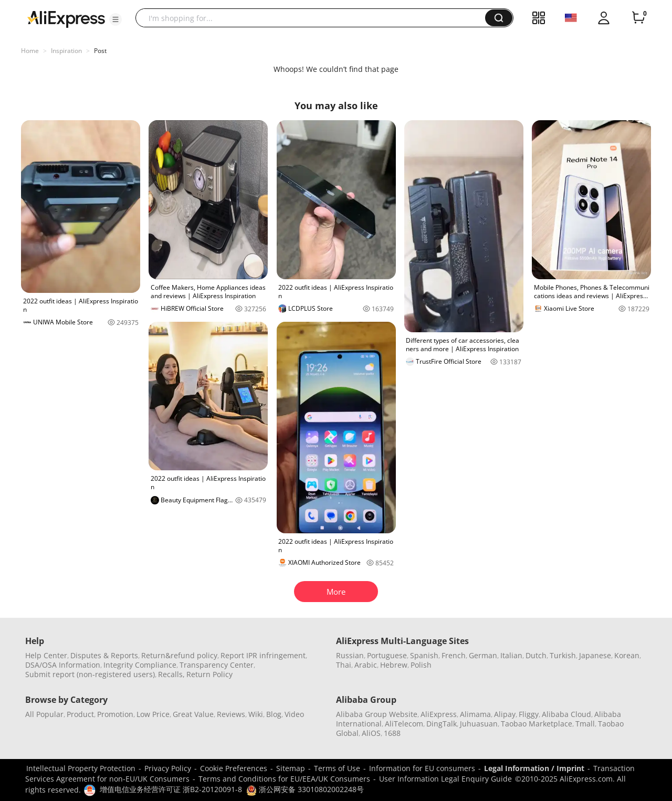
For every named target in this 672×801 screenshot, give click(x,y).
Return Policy (209, 674)
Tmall (585, 724)
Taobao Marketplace (537, 724)
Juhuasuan (479, 724)
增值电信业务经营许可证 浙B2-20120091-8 (171, 789)
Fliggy (529, 714)
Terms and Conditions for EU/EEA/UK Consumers (284, 779)
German (483, 655)
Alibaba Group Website (377, 714)
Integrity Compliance (140, 665)
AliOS (371, 733)
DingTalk (442, 724)
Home (30, 51)
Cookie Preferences (234, 768)
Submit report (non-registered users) (90, 674)
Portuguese (387, 655)
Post (100, 51)
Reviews (231, 714)
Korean (627, 655)
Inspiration (66, 51)
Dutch (536, 655)
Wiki (256, 714)
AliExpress (439, 714)
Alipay (505, 714)
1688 (392, 733)
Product (80, 714)
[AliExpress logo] (66, 18)
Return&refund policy (179, 655)
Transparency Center (217, 665)
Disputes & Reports (104, 655)
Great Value (193, 714)
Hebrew (394, 665)
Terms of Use (337, 768)
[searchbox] (314, 18)
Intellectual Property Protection (81, 768)
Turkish (563, 655)
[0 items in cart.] (638, 18)
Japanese (595, 655)
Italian (511, 655)
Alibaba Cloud (566, 714)
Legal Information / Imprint (534, 768)
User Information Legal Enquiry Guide (445, 779)
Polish (421, 665)
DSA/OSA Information (63, 665)
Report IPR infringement (263, 655)
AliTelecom (404, 724)
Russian (350, 655)
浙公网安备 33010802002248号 (305, 789)
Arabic (366, 665)
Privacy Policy (168, 768)
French (454, 655)
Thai (344, 665)
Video (294, 714)
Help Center (46, 655)
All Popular (44, 714)
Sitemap (291, 768)
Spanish (424, 655)
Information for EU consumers (422, 768)
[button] (115, 19)
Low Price (153, 714)
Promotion (115, 714)
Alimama (475, 714)
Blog (274, 714)
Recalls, (171, 674)
